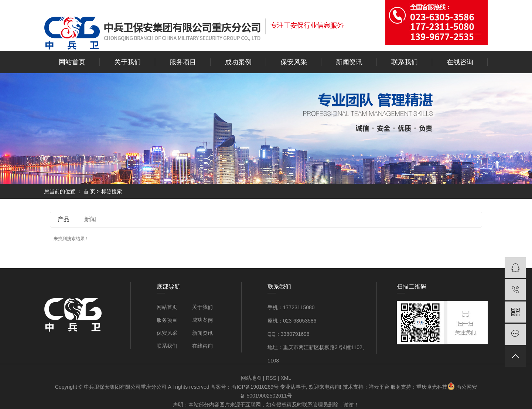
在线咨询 (460, 62)
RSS (271, 378)
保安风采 (294, 62)
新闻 (90, 219)
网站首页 (72, 62)
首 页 (89, 191)
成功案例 (238, 62)
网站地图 (251, 378)
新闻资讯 (349, 62)
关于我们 (127, 62)
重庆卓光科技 (432, 387)
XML (286, 378)
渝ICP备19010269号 (255, 387)
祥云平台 (379, 387)
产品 (64, 219)
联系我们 (405, 62)
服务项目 (183, 62)
